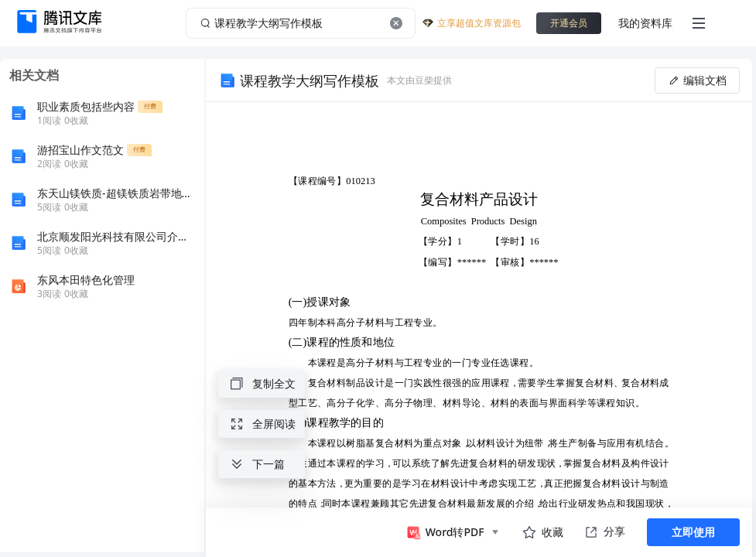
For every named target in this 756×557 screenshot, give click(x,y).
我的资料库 (645, 23)
